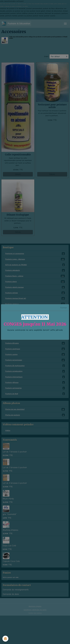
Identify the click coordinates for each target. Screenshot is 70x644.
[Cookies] (5, 639)
